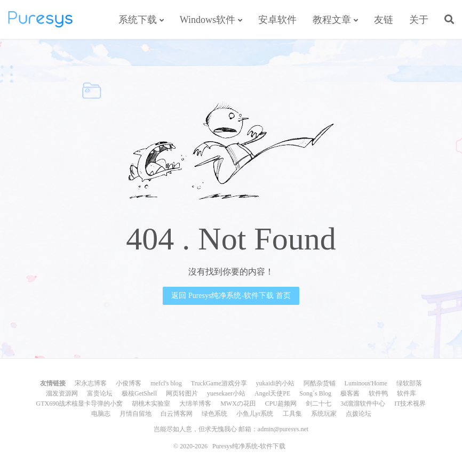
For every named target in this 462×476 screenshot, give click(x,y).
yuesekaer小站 (226, 393)
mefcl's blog (166, 383)
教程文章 (332, 20)
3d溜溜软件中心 (363, 404)
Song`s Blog (315, 393)
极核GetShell (139, 393)
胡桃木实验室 (151, 404)
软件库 (407, 393)
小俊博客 (129, 383)
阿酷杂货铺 (320, 383)
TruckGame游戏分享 (219, 383)
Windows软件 (208, 20)
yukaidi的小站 (275, 383)
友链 (384, 20)
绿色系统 (214, 414)
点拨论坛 (359, 414)
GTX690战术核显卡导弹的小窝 (79, 404)
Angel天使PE (272, 393)
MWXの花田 (238, 404)
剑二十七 (318, 404)
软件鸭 (378, 393)
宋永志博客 (91, 383)
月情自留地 (136, 414)
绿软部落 (409, 383)
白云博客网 (177, 414)
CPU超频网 (281, 404)
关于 (419, 20)
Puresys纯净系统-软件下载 (40, 19)
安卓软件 (277, 20)
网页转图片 (182, 393)
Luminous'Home (366, 383)
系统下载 (138, 20)
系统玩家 (324, 414)
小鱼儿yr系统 (255, 414)
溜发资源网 (62, 393)
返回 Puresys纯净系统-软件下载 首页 (231, 296)
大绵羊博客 (195, 404)
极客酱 (350, 393)
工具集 (292, 414)
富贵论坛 (100, 393)
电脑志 (101, 414)
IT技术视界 (410, 404)
